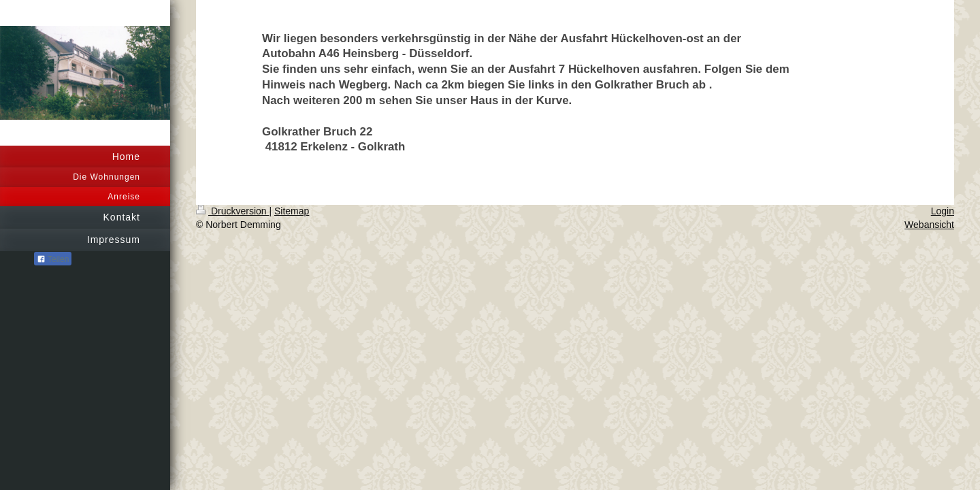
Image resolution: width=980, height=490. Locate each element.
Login (943, 211)
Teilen (53, 259)
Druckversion (232, 211)
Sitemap (292, 211)
